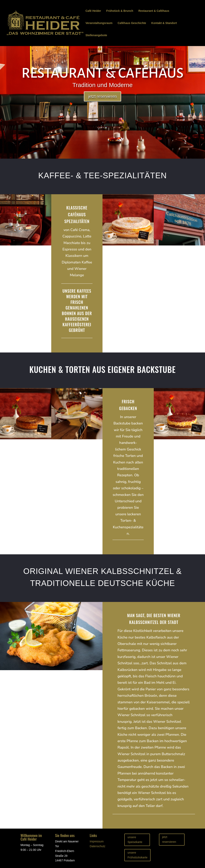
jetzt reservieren (102, 96)
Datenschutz (97, 846)
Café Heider (93, 11)
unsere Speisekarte (135, 840)
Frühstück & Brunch (120, 11)
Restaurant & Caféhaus (154, 11)
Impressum (97, 841)
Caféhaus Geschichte (132, 23)
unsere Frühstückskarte (138, 855)
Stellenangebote (96, 35)
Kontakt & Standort (164, 23)
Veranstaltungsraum (99, 23)
